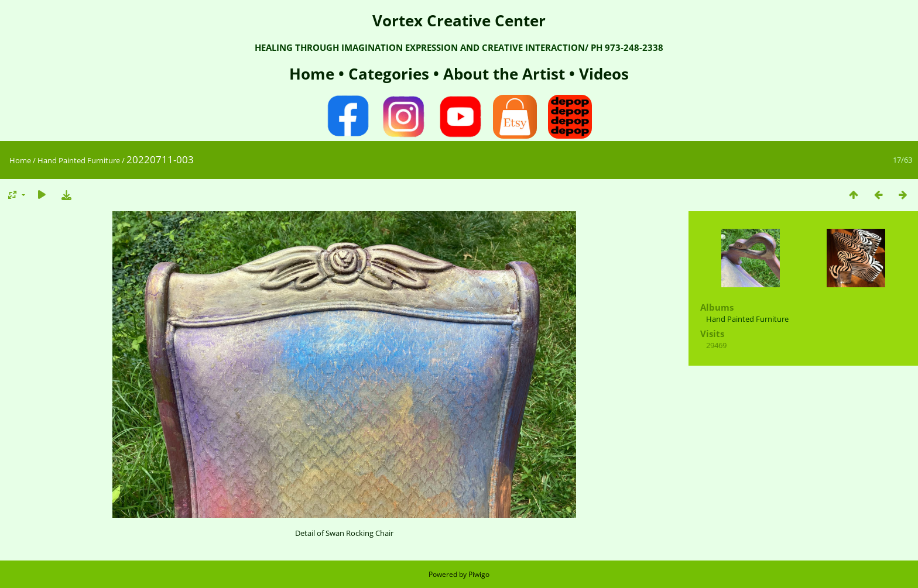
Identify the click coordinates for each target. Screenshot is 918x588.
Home (314, 74)
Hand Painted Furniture (79, 160)
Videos (602, 74)
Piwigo (479, 574)
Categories (391, 74)
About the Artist (504, 74)
